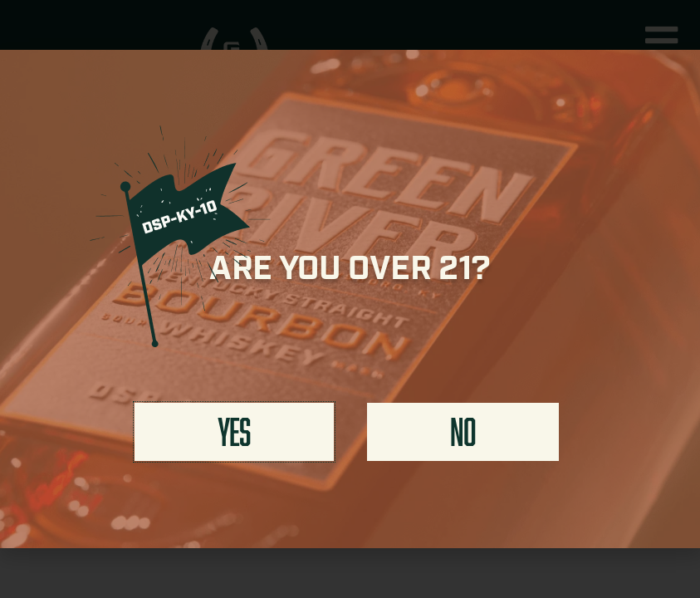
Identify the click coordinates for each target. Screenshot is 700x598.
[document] (350, 299)
